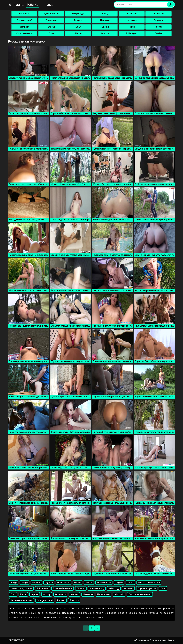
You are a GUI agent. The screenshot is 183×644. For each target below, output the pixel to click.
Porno (24, 5)
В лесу (105, 14)
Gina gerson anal (45, 600)
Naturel (89, 583)
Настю (78, 583)
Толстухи (74, 600)
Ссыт (13, 594)
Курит (130, 583)
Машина (74, 594)
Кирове (35, 594)
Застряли (24, 27)
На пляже (105, 20)
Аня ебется (60, 594)
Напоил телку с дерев (21, 588)
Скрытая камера (24, 33)
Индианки (128, 588)
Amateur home (104, 583)
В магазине (51, 20)
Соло (51, 33)
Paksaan (61, 600)
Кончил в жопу (97, 588)
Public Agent (132, 33)
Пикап (132, 27)
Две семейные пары (63, 588)
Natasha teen (104, 594)
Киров (23, 594)
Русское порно (51, 14)
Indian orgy (114, 588)
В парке (78, 20)
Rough (14, 583)
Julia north (119, 594)
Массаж (158, 27)
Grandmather (63, 583)
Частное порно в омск (21, 600)
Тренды (49, 5)
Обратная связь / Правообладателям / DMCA (154, 640)
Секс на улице (16, 640)
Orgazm (49, 583)
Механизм (88, 594)
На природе (78, 14)
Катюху (47, 594)
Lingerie (119, 583)
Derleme (36, 583)
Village (25, 583)
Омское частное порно (140, 594)
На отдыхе (132, 20)
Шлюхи (78, 33)
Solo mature (43, 588)
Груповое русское (147, 588)
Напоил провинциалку (149, 583)
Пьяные (78, 27)
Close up (81, 588)
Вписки (51, 27)
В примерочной (24, 20)
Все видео (24, 14)
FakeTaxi (158, 33)
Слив (163, 588)
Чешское (105, 33)
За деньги (105, 27)
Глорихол (158, 20)
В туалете (158, 14)
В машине (132, 14)
